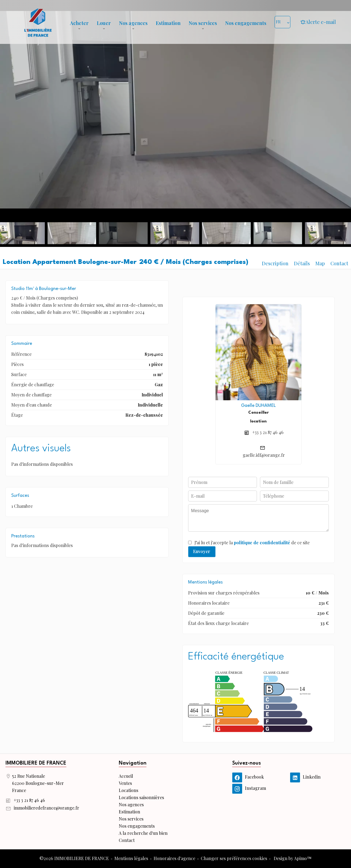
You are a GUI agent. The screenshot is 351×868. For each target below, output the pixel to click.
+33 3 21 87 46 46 (268, 432)
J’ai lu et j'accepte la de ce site (252, 542)
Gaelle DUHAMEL (258, 406)
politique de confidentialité (262, 542)
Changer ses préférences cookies (234, 858)
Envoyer (202, 551)
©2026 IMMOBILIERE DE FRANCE (74, 858)
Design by (292, 858)
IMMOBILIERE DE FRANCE (36, 763)
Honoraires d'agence (174, 858)
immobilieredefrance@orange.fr (46, 808)
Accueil (38, 22)
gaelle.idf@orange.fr (264, 455)
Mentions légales (131, 858)
